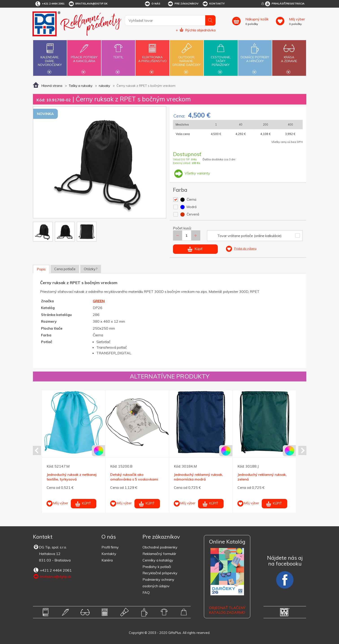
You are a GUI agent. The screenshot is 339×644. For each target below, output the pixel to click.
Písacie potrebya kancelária (84, 57)
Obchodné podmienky (160, 547)
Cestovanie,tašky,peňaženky (221, 57)
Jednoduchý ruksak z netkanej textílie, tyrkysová (72, 477)
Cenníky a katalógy (158, 560)
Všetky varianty (192, 173)
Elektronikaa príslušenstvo (152, 57)
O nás (152, 4)
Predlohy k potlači (157, 567)
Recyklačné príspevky (160, 573)
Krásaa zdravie (289, 57)
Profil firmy (110, 547)
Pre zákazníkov (183, 4)
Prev (37, 450)
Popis (41, 269)
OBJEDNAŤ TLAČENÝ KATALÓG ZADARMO (227, 610)
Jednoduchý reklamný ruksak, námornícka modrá (198, 477)
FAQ (146, 592)
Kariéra (107, 560)
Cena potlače (65, 269)
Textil (118, 55)
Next (302, 450)
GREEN (99, 301)
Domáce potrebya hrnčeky (255, 57)
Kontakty (213, 4)
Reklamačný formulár (159, 554)
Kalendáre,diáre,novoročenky (50, 57)
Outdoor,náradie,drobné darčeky (187, 57)
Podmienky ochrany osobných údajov (158, 583)
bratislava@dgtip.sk (88, 4)
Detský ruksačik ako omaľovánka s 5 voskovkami (134, 477)
